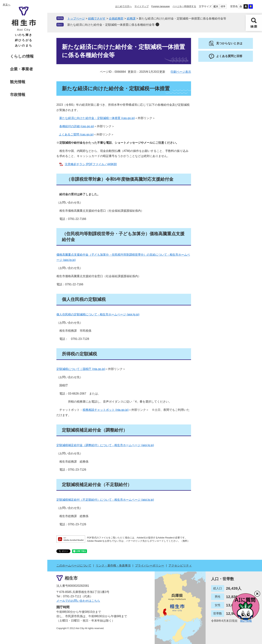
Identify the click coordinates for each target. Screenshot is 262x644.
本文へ (7, 5)
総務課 (131, 19)
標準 (223, 6)
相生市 (71, 578)
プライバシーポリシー (150, 566)
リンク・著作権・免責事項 (113, 566)
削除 (157, 24)
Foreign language (161, 6)
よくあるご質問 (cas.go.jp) (76, 134)
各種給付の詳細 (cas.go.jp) (77, 126)
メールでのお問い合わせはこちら (78, 601)
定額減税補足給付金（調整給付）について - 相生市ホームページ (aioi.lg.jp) (105, 445)
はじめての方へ (123, 6)
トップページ (76, 19)
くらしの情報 (22, 56)
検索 (254, 23)
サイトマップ (142, 6)
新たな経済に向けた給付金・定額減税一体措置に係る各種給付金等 (111, 25)
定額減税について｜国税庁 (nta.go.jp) (81, 369)
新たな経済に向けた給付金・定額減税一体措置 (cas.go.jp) (97, 118)
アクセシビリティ (180, 566)
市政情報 (18, 95)
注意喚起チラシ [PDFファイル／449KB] (91, 164)
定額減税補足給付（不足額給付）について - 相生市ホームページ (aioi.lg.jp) (105, 500)
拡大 (216, 6)
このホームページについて (74, 566)
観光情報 (18, 82)
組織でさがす (97, 19)
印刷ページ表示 (181, 72)
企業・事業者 (21, 69)
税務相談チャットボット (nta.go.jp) (106, 410)
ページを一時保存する (184, 6)
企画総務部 (116, 19)
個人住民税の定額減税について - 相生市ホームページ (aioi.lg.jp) (98, 314)
